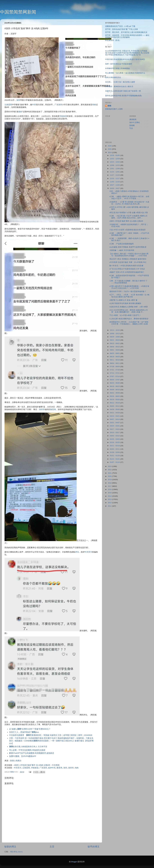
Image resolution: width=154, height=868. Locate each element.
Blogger (74, 862)
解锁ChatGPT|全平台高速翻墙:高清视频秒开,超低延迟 (32, 753)
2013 (110, 499)
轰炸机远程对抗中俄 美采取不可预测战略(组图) (124, 96)
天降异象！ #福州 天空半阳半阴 (122, 250)
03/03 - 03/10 (115, 436)
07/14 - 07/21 (115, 373)
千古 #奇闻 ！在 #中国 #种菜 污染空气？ (125, 315)
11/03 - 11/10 (115, 182)
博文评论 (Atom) (16, 852)
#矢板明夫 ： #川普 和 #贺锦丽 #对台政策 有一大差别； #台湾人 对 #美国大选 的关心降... (129, 203)
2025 (110, 149)
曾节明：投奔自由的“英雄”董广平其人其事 (122, 29)
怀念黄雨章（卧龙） (113, 40)
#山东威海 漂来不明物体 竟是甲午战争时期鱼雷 (128, 247)
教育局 (53, 409)
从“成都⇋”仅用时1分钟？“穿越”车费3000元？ (30, 729)
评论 (77, 552)
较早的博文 (94, 847)
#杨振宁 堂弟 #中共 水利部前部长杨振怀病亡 (127, 272)
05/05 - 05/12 (115, 406)
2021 (110, 473)
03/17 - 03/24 (115, 429)
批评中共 (52, 768)
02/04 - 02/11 (115, 449)
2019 (110, 480)
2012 (110, 503)
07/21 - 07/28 (115, 370)
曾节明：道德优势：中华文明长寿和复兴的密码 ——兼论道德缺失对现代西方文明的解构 (127, 36)
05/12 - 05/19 (115, 403)
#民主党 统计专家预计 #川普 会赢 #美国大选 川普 (129, 213)
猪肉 (20, 112)
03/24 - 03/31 (115, 426)
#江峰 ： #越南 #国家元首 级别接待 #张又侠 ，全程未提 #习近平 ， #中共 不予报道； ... (129, 198)
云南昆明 (8, 105)
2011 (110, 506)
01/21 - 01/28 (115, 456)
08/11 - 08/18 (115, 360)
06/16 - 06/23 (115, 386)
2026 (110, 146)
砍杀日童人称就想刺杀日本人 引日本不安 (28, 747)
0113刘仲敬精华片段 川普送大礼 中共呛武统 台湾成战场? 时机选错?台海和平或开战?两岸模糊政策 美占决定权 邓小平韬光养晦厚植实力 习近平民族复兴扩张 (127, 53)
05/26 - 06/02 (115, 396)
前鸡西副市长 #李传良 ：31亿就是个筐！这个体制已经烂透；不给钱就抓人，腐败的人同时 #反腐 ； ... (129, 324)
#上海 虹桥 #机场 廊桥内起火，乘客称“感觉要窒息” (129, 319)
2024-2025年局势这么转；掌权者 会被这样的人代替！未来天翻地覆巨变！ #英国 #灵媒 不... (129, 311)
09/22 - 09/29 (115, 340)
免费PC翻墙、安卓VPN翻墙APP (23, 756)
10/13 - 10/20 (115, 330)
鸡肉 (94, 105)
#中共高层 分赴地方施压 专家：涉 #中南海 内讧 (128, 262)
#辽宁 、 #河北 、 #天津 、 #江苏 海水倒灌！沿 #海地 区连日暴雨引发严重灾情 (129, 296)
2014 (110, 496)
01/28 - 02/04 (115, 452)
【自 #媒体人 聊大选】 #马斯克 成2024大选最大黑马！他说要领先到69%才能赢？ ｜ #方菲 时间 (129, 255)
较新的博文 (10, 847)
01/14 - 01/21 (115, 459)
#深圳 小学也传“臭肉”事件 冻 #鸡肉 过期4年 (32, 765)
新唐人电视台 (16, 761)
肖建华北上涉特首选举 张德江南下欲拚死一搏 (123, 91)
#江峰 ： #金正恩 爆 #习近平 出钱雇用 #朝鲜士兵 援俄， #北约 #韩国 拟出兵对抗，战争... (129, 217)
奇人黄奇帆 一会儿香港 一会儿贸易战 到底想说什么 (125, 73)
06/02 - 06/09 (115, 393)
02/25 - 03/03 (115, 439)
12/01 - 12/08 (115, 169)
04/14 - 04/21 (115, 416)
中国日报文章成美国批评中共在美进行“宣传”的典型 (125, 59)
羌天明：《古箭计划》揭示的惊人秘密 (120, 82)
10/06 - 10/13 (115, 334)
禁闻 (109, 106)
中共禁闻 (56, 765)
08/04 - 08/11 (115, 363)
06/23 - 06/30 (115, 383)
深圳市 (42, 409)
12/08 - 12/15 (115, 165)
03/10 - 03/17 (115, 432)
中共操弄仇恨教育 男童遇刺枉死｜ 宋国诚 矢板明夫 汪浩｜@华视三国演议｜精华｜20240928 (51, 735)
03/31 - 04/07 (115, 423)
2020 (110, 476)
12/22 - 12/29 (115, 159)
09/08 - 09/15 (115, 347)
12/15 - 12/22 (115, 162)
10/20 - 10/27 (115, 188)
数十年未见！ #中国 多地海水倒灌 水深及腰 (126, 266)
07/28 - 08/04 (115, 367)
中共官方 (88, 552)
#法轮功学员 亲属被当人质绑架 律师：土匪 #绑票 (129, 307)
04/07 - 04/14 (115, 419)
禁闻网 (132, 126)
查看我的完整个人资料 (114, 109)
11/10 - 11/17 (115, 178)
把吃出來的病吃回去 (113, 77)
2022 (110, 470)
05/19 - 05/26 (115, 400)
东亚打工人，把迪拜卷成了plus (24, 732)
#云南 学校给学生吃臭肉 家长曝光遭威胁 (125, 303)
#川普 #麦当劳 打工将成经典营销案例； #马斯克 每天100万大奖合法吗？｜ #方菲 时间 (129, 287)
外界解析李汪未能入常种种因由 (117, 68)
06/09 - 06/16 (115, 390)
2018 (110, 483)
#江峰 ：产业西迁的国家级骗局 (122, 244)
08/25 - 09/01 (115, 353)
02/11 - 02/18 (115, 446)
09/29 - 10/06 (115, 337)
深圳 (18, 100)
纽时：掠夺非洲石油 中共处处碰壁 (119, 64)
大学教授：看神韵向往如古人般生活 (119, 86)
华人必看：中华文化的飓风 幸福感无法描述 (27, 750)
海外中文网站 (135, 123)
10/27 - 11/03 (115, 185)
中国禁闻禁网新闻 (18, 12)
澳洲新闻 (133, 119)
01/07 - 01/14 (115, 462)
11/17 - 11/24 (115, 175)
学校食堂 (63, 116)
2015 (110, 493)
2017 (110, 486)
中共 (34, 105)
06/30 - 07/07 (115, 380)
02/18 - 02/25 (115, 442)
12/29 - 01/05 (115, 155)
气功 (131, 128)
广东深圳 (58, 105)
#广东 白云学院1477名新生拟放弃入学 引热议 (127, 269)
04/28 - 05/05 (115, 409)
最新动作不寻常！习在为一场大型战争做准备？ (128, 291)
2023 (110, 466)
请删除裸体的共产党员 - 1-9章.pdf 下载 (120, 26)
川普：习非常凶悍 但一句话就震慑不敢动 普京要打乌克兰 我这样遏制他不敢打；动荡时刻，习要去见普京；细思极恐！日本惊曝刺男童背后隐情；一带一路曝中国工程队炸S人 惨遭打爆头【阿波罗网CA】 (51, 741)
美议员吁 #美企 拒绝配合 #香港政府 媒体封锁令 (128, 259)
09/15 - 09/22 (115, 343)
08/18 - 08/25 (115, 357)
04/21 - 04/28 (115, 413)
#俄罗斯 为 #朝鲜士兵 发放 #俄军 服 (123, 300)
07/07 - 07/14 (115, 376)
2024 (110, 152)
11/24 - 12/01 (115, 172)
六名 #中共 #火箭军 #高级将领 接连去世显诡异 (128, 230)
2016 (110, 489)
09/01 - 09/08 (115, 350)
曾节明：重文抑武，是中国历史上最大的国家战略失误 (126, 32)
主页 (52, 847)
